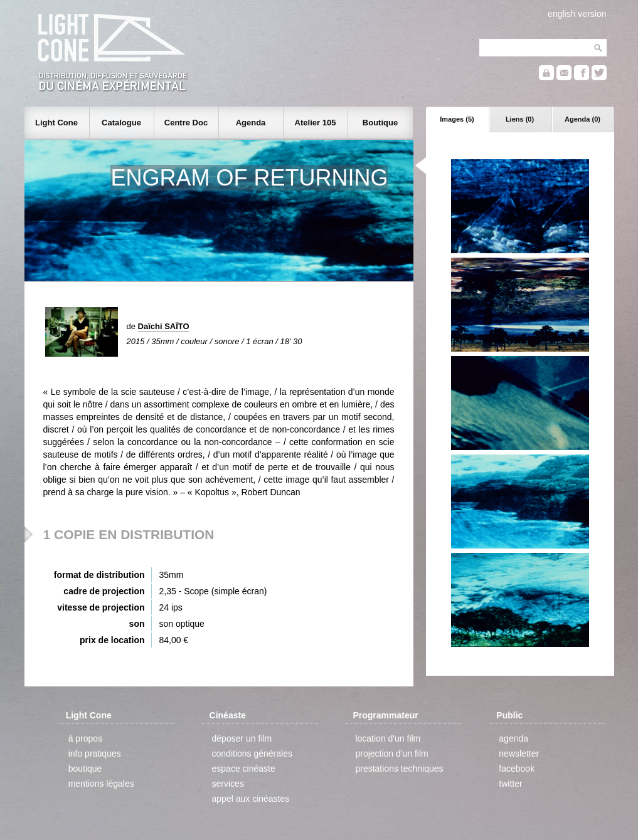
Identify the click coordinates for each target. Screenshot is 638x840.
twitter (510, 784)
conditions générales (252, 753)
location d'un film (388, 738)
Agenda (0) (582, 119)
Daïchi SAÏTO (164, 326)
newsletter (519, 753)
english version (577, 14)
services (228, 784)
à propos (85, 738)
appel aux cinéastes (251, 799)
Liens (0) (520, 119)
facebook (517, 769)
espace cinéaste (244, 769)
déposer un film (242, 738)
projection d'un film (391, 753)
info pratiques (95, 753)
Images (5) (457, 119)
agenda (513, 738)
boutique (85, 769)
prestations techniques (399, 769)
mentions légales (101, 784)
